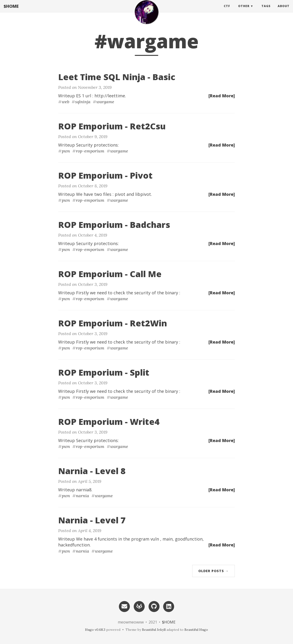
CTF (227, 10)
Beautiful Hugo (196, 630)
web (65, 102)
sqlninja (83, 102)
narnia (82, 496)
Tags (266, 10)
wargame (105, 102)
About (284, 10)
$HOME (11, 11)
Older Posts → (214, 571)
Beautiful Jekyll (154, 630)
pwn (66, 151)
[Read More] (222, 96)
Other (244, 10)
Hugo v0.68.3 (95, 630)
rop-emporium (90, 151)
